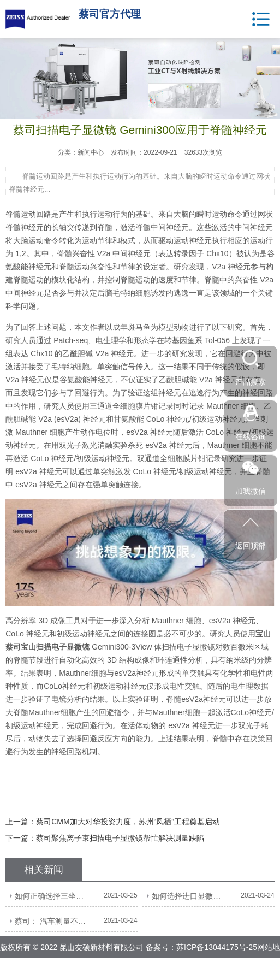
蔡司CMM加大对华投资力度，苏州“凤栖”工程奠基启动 (128, 822)
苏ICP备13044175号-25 (217, 947)
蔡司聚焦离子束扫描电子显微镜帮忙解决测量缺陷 (120, 838)
